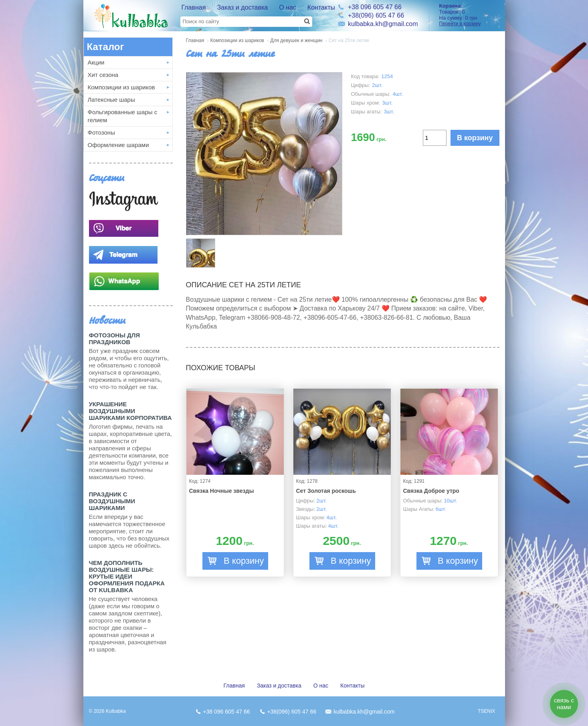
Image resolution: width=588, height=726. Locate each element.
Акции (96, 62)
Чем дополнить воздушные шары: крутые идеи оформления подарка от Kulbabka (127, 576)
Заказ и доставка (242, 7)
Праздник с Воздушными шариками (112, 501)
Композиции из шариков (121, 87)
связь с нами (564, 704)
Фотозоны (101, 132)
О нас (288, 7)
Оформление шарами (118, 145)
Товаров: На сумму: (469, 15)
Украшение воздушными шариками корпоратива (130, 411)
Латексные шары (111, 100)
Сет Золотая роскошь (326, 491)
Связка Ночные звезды (222, 491)
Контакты (321, 7)
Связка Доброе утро (431, 491)
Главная (194, 7)
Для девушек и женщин (296, 40)
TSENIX (486, 711)
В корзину (475, 138)
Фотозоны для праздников (114, 339)
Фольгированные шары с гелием (123, 116)
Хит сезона (103, 75)
